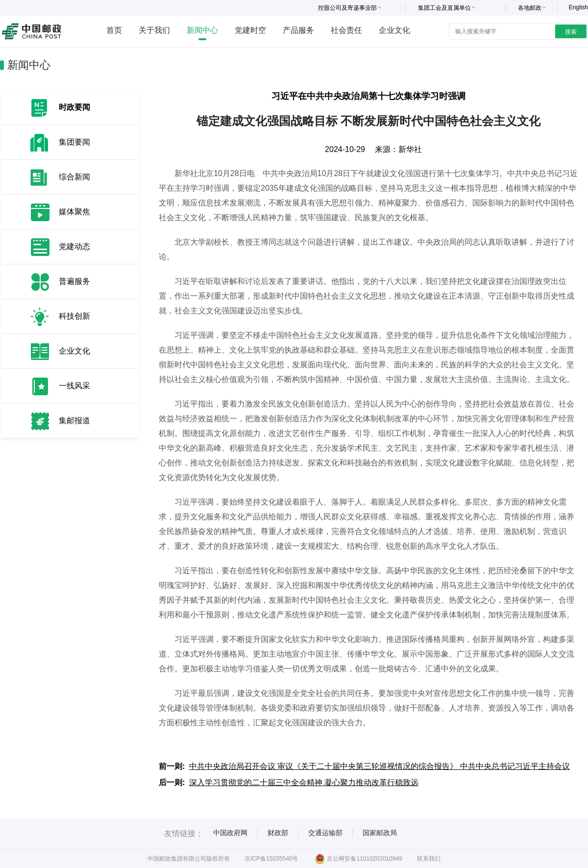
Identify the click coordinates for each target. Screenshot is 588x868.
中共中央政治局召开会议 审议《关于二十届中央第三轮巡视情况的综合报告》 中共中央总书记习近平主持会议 (380, 766)
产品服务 (298, 30)
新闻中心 (202, 30)
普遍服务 (74, 281)
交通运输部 (325, 833)
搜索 (571, 32)
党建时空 (250, 30)
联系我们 (429, 859)
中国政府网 (230, 833)
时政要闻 (74, 107)
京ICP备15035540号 (271, 859)
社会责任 (346, 30)
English (578, 7)
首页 (114, 30)
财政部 (278, 833)
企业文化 (394, 30)
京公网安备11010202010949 (358, 859)
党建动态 (74, 246)
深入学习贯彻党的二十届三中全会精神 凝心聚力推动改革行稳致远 (304, 782)
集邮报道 (74, 421)
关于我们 (154, 30)
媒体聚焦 (74, 212)
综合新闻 (74, 177)
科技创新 (74, 316)
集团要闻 (74, 142)
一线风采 (74, 386)
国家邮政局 (380, 833)
